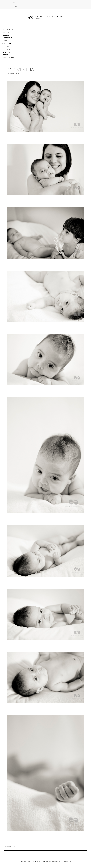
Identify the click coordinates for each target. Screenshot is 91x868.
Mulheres (7, 49)
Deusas (6, 35)
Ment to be (7, 43)
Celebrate (7, 32)
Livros (5, 41)
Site (14, 2)
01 (12, 73)
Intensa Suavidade (10, 38)
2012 (8, 73)
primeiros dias (9, 58)
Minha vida (7, 46)
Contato (15, 7)
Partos (6, 55)
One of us (7, 52)
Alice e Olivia (8, 29)
